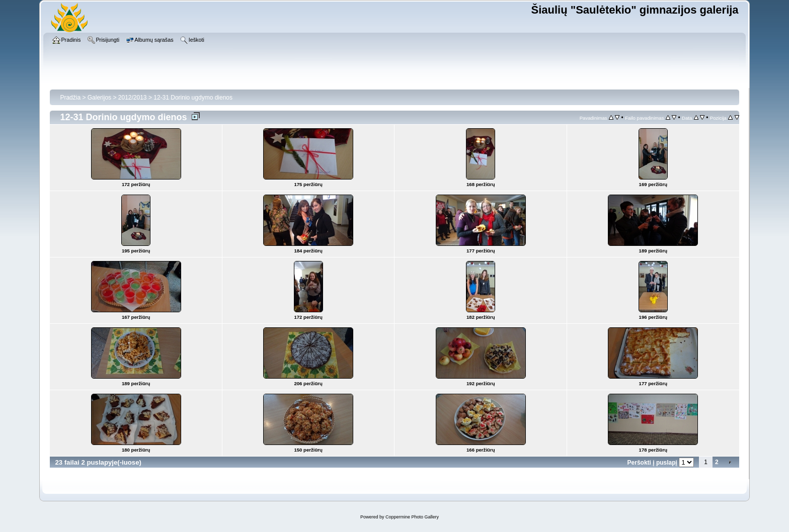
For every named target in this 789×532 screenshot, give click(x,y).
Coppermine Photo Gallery (412, 517)
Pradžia (70, 98)
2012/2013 (133, 98)
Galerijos (99, 98)
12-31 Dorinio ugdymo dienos (193, 98)
